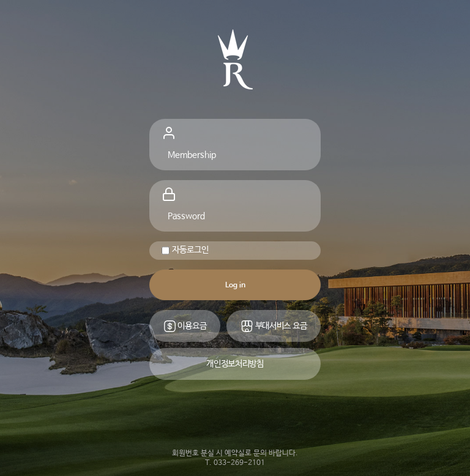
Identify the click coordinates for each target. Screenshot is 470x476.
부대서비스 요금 (274, 326)
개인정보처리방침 (235, 364)
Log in (235, 285)
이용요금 (185, 326)
